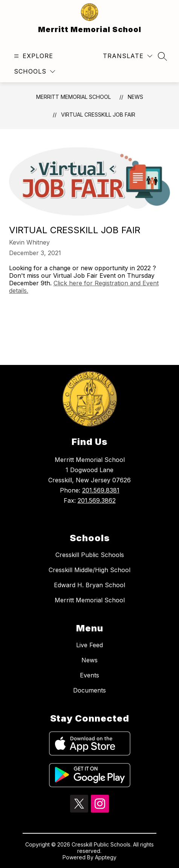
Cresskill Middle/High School (89, 570)
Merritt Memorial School (73, 97)
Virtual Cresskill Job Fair (98, 115)
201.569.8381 (101, 490)
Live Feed (89, 645)
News (135, 97)
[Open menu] (33, 56)
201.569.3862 (97, 500)
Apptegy (106, 857)
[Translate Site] (128, 56)
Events (89, 675)
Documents (89, 690)
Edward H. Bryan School (89, 585)
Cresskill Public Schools (90, 555)
